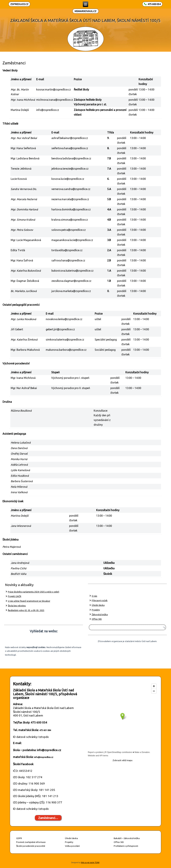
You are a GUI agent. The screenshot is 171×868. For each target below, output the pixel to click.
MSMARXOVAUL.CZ (85, 11)
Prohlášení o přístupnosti (126, 846)
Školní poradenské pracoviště (31, 846)
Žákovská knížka (100, 614)
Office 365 (97, 619)
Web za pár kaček (88, 863)
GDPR (19, 838)
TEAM (97, 863)
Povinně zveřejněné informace (31, 842)
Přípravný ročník (100, 600)
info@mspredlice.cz (44, 757)
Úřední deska (98, 605)
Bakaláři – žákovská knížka (127, 838)
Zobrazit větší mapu (122, 760)
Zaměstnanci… (48, 818)
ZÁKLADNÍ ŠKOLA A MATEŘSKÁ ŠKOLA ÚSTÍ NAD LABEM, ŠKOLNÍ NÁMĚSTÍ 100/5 (86, 20)
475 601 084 (45, 730)
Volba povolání (72, 846)
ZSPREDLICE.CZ (19, 4)
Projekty (96, 610)
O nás (94, 596)
